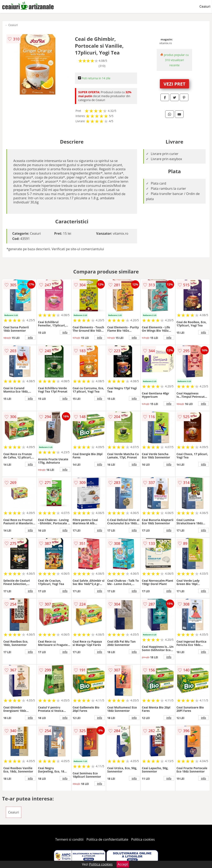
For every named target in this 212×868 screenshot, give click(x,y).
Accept (123, 864)
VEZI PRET (175, 84)
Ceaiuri (205, 6)
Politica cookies (143, 839)
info (30, 337)
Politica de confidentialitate (107, 839)
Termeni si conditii (69, 839)
